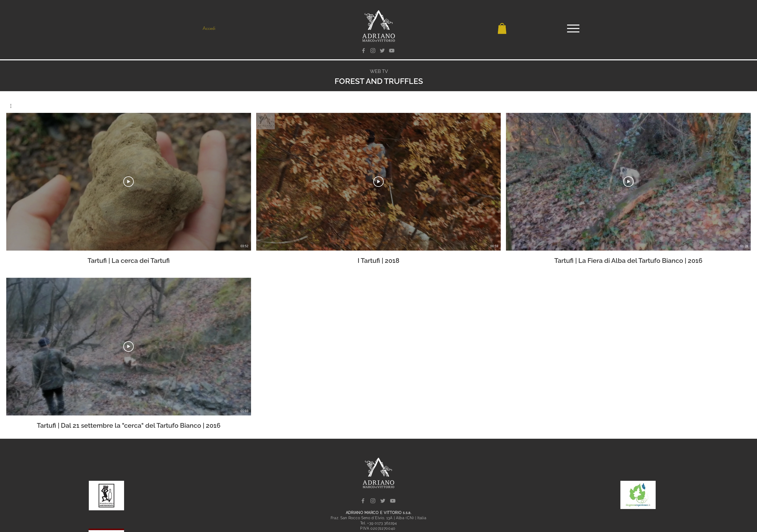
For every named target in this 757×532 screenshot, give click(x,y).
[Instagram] (373, 51)
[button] (502, 29)
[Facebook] (363, 51)
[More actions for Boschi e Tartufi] (13, 106)
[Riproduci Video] (129, 182)
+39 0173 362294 (382, 523)
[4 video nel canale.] (378, 271)
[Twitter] (382, 51)
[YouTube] (392, 51)
